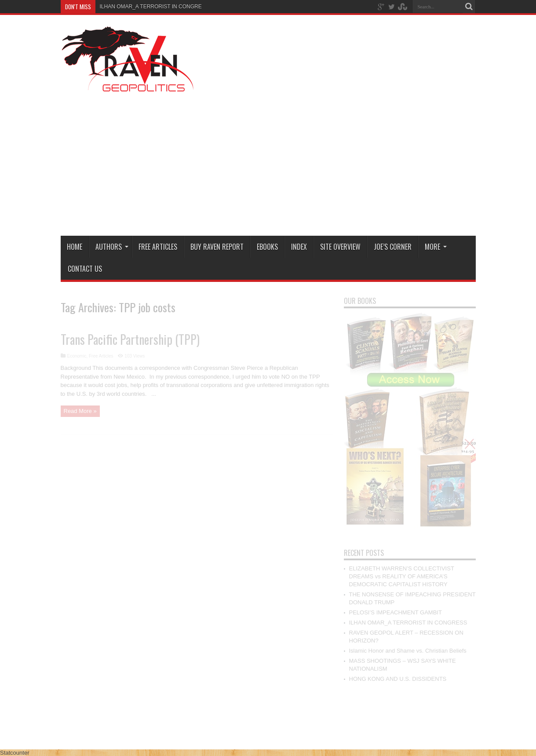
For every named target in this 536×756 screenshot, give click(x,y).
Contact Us (85, 269)
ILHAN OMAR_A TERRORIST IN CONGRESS (408, 623)
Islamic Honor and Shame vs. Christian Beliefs (408, 651)
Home (75, 247)
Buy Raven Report (217, 247)
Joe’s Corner (393, 247)
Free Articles (158, 247)
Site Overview (340, 247)
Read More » (80, 411)
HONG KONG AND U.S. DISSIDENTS (398, 679)
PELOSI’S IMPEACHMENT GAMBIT (396, 612)
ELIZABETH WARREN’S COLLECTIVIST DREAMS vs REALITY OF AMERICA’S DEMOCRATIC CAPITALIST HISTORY (402, 576)
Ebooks (267, 247)
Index (299, 247)
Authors (112, 247)
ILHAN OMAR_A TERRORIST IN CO (143, 7)
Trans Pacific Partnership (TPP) (130, 339)
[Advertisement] (316, 163)
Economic (77, 356)
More (436, 247)
